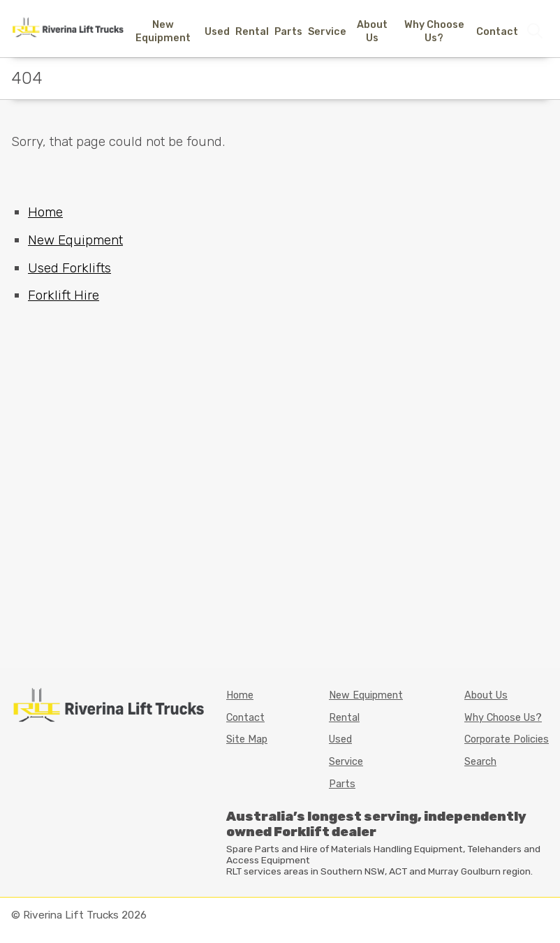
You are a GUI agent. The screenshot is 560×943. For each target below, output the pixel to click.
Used (217, 32)
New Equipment (163, 31)
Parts (288, 32)
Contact (497, 32)
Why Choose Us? (434, 31)
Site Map (247, 739)
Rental (252, 32)
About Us (372, 31)
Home (45, 212)
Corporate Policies (507, 739)
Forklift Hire (64, 295)
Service (327, 32)
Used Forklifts (69, 268)
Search (480, 762)
